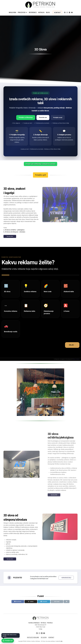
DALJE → (72, 345)
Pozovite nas (43, 117)
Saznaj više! (10, 236)
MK (62, 641)
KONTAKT (51, 637)
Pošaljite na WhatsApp (26, 117)
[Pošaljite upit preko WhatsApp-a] (8, 641)
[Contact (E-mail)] (72, 13)
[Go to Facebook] (65, 13)
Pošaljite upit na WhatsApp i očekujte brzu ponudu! (40, 164)
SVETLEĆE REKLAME (33, 637)
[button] (31, 414)
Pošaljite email (58, 118)
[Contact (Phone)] (69, 13)
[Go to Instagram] (67, 13)
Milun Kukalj (76, 359)
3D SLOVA (44, 637)
